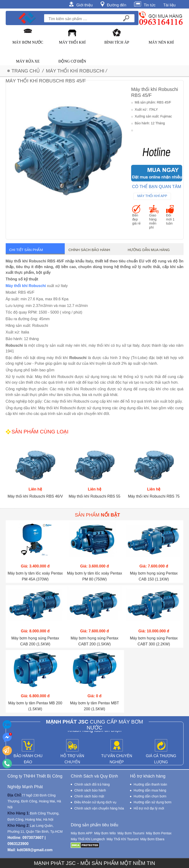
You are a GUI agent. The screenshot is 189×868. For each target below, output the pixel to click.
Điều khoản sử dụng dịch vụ (95, 802)
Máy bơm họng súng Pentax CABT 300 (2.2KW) (154, 641)
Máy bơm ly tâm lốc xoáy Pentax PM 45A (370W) (35, 576)
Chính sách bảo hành (89, 250)
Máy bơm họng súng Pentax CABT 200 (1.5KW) (94, 641)
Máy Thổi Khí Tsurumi (122, 839)
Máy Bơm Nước (28, 42)
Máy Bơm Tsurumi (131, 833)
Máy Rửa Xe (28, 61)
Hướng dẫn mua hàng (149, 250)
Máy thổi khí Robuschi (26, 286)
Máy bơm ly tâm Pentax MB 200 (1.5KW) (35, 706)
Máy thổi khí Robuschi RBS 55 (94, 496)
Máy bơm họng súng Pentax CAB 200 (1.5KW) (35, 641)
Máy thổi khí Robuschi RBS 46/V (35, 496)
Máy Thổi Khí (72, 42)
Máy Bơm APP (81, 833)
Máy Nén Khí (161, 42)
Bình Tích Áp (117, 42)
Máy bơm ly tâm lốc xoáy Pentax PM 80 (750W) (94, 576)
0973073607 (33, 838)
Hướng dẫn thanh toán (150, 784)
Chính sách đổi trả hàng (92, 784)
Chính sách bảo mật (89, 796)
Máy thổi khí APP (152, 196)
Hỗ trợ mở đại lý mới (149, 808)
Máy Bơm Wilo (105, 833)
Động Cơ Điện (72, 61)
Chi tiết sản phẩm (26, 250)
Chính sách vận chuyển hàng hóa (99, 808)
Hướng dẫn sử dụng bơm (152, 802)
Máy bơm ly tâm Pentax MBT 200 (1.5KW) (94, 706)
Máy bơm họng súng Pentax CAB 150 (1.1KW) (154, 576)
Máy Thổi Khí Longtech (88, 839)
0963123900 (18, 844)
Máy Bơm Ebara (152, 839)
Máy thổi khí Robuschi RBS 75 (154, 496)
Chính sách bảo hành (90, 790)
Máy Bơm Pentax (159, 833)
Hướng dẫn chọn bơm (150, 796)
